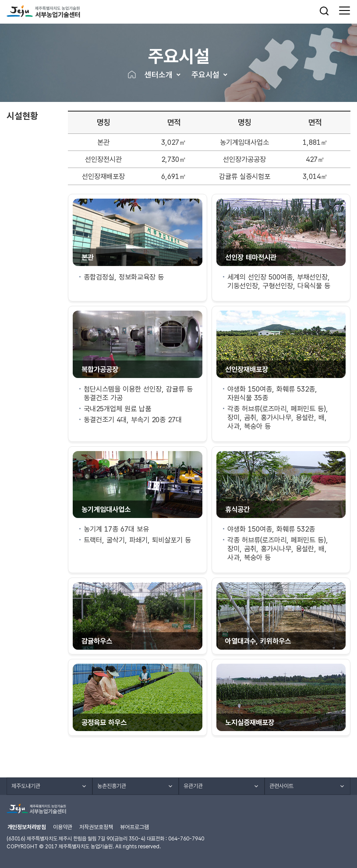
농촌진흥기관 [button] (112, 786)
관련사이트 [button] (281, 786)
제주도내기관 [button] (26, 786)
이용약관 (63, 827)
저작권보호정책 (96, 827)
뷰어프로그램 (134, 827)
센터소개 (159, 75)
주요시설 (205, 75)
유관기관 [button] (193, 786)
